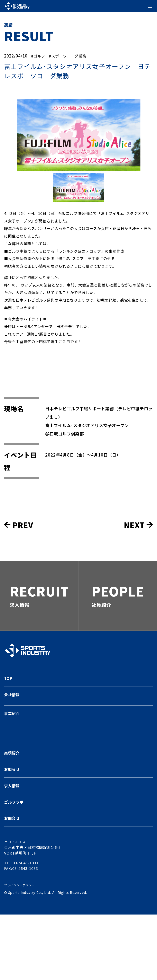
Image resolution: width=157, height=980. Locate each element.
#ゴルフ (39, 56)
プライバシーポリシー (21, 950)
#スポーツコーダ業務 (72, 56)
